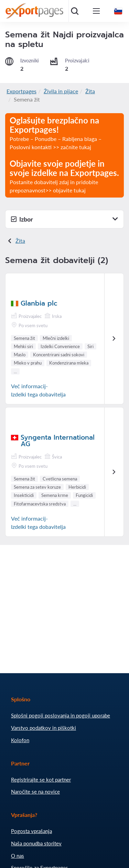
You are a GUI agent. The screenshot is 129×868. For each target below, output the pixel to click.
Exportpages (21, 91)
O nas (18, 856)
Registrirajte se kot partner (41, 780)
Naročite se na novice (35, 792)
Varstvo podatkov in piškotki (44, 728)
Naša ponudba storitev (36, 843)
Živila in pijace (61, 91)
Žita (90, 91)
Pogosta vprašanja (31, 831)
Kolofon (20, 740)
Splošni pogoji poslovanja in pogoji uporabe (61, 715)
